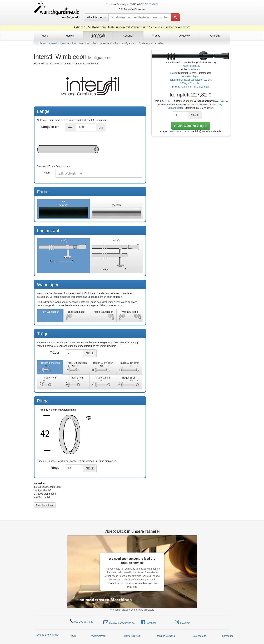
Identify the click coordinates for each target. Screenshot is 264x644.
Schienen (41, 43)
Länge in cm (50, 127)
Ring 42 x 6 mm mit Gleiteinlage (90, 433)
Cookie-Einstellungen (48, 635)
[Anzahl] (181, 115)
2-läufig (116, 255)
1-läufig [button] (174, 73)
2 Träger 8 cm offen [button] (191, 83)
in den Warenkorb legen (191, 126)
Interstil (53, 43)
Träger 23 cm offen (129, 367)
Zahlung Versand (166, 636)
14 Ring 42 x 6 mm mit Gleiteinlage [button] (191, 87)
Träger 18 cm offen (103, 367)
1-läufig (64, 256)
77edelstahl (116, 209)
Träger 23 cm (129, 382)
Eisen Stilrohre (68, 43)
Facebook (149, 622)
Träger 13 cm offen (77, 367)
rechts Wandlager (103, 316)
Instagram (182, 622)
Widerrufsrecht (98, 636)
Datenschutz (199, 636)
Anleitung (215, 36)
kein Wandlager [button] (190, 76)
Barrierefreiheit (132, 636)
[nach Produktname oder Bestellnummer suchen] (140, 17)
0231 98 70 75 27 (149, 4)
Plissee (156, 36)
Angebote (185, 36)
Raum (47, 173)
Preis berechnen (45, 505)
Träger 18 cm (103, 382)
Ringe (55, 468)
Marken (70, 36)
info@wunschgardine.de (119, 622)
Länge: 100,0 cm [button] (191, 66)
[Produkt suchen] (175, 17)
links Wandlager (77, 316)
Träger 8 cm (50, 382)
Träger (55, 353)
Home (45, 36)
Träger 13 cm (76, 382)
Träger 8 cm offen (50, 367)
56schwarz (64, 209)
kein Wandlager (50, 316)
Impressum (227, 636)
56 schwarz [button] (194, 69)
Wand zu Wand (130, 316)
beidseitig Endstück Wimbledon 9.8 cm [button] (190, 80)
